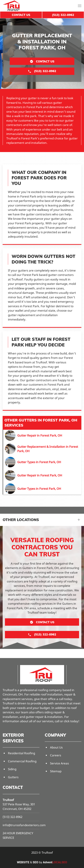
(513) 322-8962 (13, 817)
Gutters (13, 777)
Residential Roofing (21, 753)
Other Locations (21, 520)
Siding (12, 769)
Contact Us (21, 15)
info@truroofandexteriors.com (24, 825)
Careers (56, 755)
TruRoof (8, 800)
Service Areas (59, 763)
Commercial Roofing (22, 761)
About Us (56, 747)
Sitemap (56, 771)
